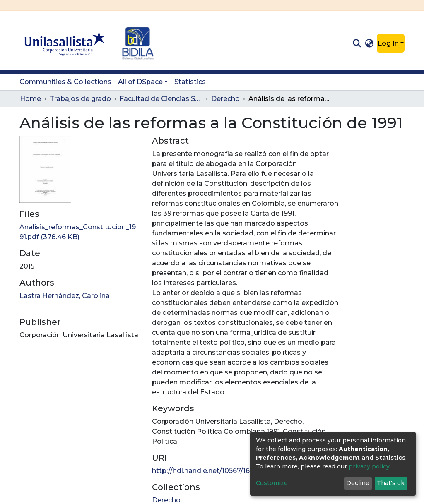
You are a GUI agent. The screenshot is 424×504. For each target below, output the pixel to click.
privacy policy (369, 466)
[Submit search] (357, 43)
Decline (358, 483)
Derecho (225, 99)
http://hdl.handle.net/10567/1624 (205, 471)
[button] (370, 43)
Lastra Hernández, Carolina (65, 296)
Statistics (190, 82)
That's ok (391, 483)
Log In (388, 43)
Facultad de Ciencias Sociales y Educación (161, 99)
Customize (272, 483)
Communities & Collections (65, 82)
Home (30, 99)
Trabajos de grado (80, 99)
